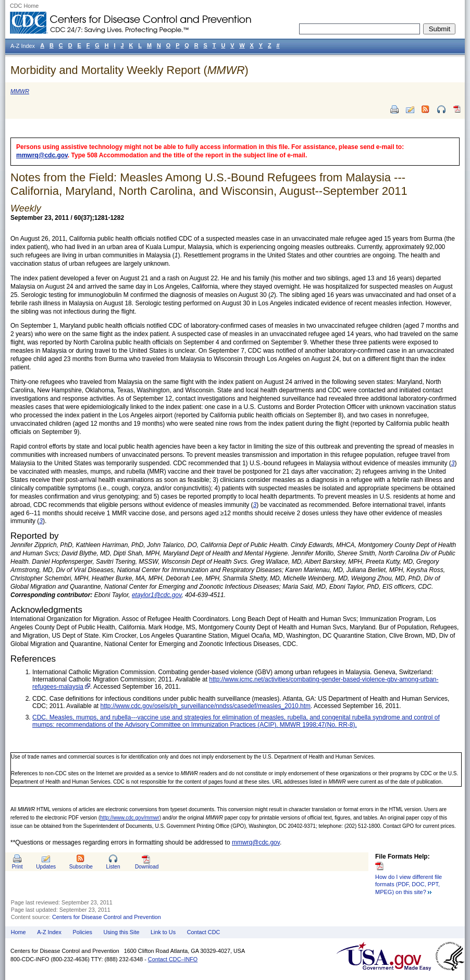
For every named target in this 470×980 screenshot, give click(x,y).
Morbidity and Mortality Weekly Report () (129, 70)
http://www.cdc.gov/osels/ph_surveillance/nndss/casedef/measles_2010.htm (206, 706)
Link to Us (163, 932)
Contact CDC (204, 932)
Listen (113, 867)
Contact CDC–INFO (173, 959)
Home (18, 932)
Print (17, 867)
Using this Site (121, 932)
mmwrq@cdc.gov (42, 155)
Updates (46, 867)
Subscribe (81, 867)
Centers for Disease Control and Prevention (107, 917)
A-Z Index (49, 932)
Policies (83, 932)
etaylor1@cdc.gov (157, 595)
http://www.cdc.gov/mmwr (129, 818)
